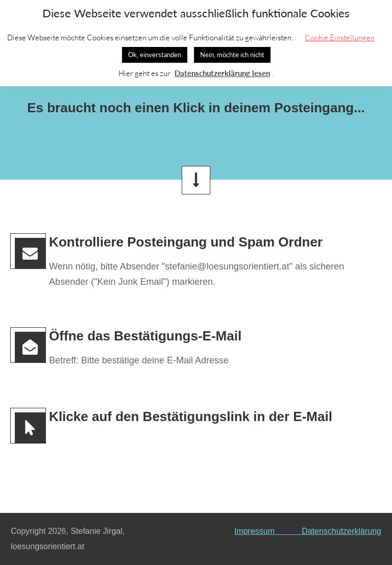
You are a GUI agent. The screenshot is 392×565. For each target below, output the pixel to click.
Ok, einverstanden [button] (155, 55)
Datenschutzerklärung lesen (222, 73)
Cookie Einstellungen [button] (340, 37)
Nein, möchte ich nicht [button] (232, 55)
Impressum (268, 531)
